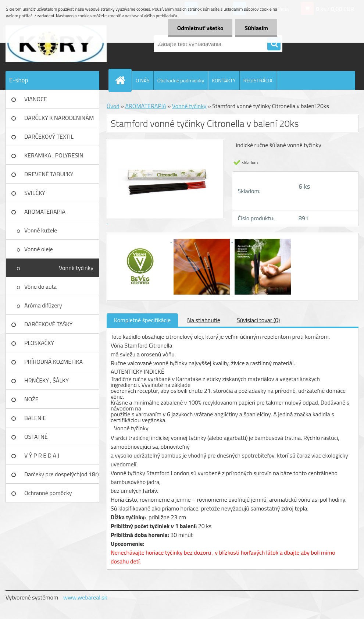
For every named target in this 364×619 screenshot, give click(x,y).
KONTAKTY (224, 80)
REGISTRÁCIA (258, 80)
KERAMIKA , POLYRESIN (54, 155)
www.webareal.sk (85, 597)
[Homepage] (123, 80)
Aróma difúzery (43, 305)
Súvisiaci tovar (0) (258, 320)
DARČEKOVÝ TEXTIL (49, 136)
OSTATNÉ (36, 437)
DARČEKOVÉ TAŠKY (48, 324)
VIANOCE (36, 99)
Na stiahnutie (204, 320)
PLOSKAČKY (39, 343)
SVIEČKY (35, 193)
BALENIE (35, 418)
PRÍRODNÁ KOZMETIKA (53, 362)
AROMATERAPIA (45, 211)
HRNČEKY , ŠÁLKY (47, 380)
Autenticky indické (138, 371)
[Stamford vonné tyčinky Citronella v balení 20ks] (141, 240)
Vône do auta (40, 287)
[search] (274, 44)
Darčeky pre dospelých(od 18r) (62, 474)
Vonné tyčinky (76, 268)
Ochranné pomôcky (48, 493)
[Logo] (56, 44)
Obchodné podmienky (181, 80)
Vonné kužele (41, 230)
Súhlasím (256, 28)
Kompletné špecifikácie (142, 320)
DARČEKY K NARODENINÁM (59, 118)
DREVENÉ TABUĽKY (49, 174)
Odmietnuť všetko (200, 28)
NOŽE (31, 399)
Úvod (113, 106)
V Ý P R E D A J (42, 455)
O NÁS (143, 80)
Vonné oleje (39, 249)
